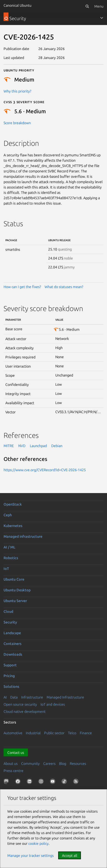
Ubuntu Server (15, 601)
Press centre (13, 771)
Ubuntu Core (14, 579)
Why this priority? (17, 91)
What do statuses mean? (64, 287)
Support (10, 665)
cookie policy (38, 843)
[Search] (87, 6)
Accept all (70, 855)
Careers (49, 763)
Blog (63, 763)
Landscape (12, 633)
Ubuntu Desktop (17, 590)
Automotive (13, 733)
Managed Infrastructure (65, 697)
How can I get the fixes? (22, 287)
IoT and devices (53, 704)
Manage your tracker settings (31, 855)
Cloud (8, 611)
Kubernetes (13, 526)
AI (5, 697)
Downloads (13, 654)
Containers (12, 644)
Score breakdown (17, 123)
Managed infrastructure (23, 536)
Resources (78, 763)
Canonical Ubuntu (17, 5)
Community (30, 763)
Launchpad (38, 446)
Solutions (11, 686)
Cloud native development (25, 711)
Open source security (20, 704)
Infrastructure (32, 697)
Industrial (33, 733)
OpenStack (13, 504)
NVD (22, 446)
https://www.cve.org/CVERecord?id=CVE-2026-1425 (45, 470)
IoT (6, 569)
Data (14, 697)
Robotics (11, 558)
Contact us (16, 753)
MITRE (9, 446)
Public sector (54, 733)
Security (10, 622)
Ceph (8, 515)
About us (11, 763)
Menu (99, 6)
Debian (57, 446)
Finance (86, 733)
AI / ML (9, 547)
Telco (72, 733)
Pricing (9, 676)
